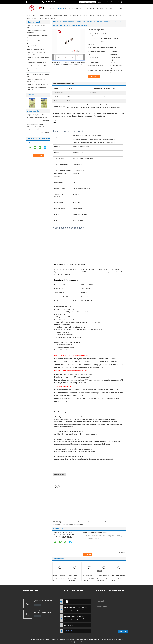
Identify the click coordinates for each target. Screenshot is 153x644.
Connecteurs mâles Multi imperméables (38, 57)
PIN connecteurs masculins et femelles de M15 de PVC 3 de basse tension (74, 578)
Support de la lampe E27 (34, 41)
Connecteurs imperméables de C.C (37, 84)
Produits (61, 8)
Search (99, 2)
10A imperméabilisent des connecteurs (38, 69)
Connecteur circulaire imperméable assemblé (74, 522)
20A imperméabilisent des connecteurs (38, 74)
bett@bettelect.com (34, 2)
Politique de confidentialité (38, 639)
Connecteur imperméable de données (38, 36)
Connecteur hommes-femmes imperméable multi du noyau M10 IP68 (59, 578)
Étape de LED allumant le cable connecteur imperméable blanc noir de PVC (119, 578)
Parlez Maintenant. (113, 2)
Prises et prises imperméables (35, 66)
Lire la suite (38, 605)
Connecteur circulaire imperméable (37, 25)
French (125, 2)
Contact (119, 8)
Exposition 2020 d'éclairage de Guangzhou (44, 601)
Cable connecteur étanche (34, 49)
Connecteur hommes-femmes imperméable (50, 15)
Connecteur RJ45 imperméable (36, 63)
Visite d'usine (89, 8)
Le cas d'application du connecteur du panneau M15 (44, 612)
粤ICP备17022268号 (77, 642)
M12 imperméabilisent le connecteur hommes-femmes (68, 525)
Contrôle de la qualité (105, 8)
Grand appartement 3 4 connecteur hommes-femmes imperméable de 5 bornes (104, 578)
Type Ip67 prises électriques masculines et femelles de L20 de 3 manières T (89, 578)
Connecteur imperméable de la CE (97, 522)
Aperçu (52, 8)
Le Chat (95, 77)
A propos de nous (75, 8)
